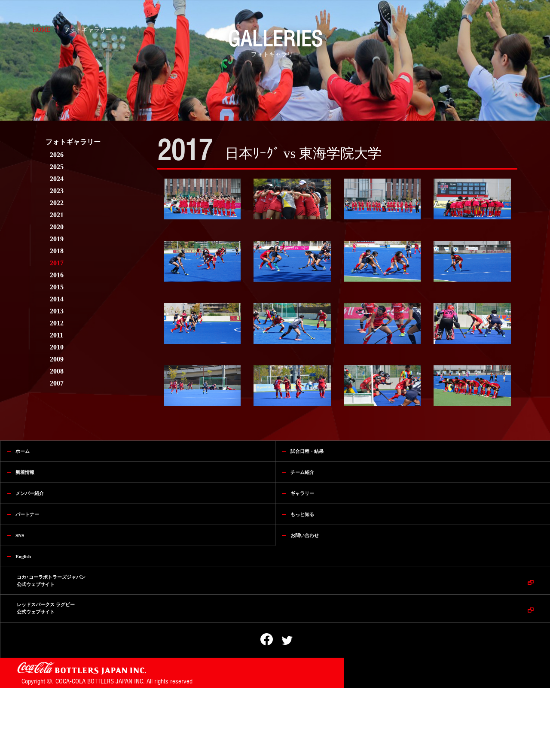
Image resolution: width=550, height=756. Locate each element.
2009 (57, 359)
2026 (57, 155)
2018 (57, 251)
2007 (57, 383)
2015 (57, 287)
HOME (41, 30)
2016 (57, 275)
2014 (57, 299)
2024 (57, 179)
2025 (57, 167)
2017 (57, 263)
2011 (57, 335)
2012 (57, 323)
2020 (57, 227)
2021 (57, 215)
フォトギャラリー (88, 30)
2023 (57, 191)
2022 (57, 203)
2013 (57, 311)
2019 (57, 239)
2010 (57, 347)
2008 (57, 371)
